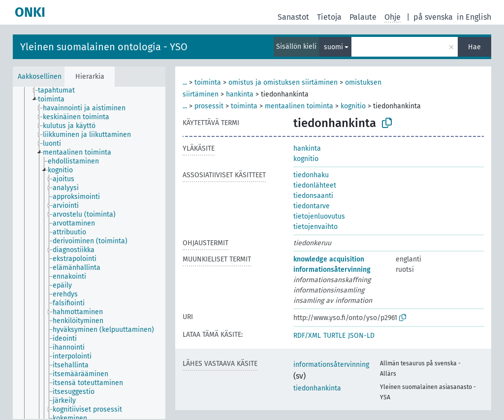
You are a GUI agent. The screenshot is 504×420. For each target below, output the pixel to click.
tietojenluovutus (319, 216)
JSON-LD (361, 336)
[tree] (89, 253)
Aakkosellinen (40, 77)
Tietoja (329, 17)
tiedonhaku (311, 175)
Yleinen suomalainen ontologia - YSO (104, 47)
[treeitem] (61, 91)
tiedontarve (312, 206)
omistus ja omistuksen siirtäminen (283, 82)
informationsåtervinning (332, 270)
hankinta (240, 94)
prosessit (209, 106)
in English (474, 17)
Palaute (363, 17)
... (185, 82)
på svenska (433, 17)
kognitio (353, 106)
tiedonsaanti (313, 196)
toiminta (208, 82)
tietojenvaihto (315, 227)
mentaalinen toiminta (299, 106)
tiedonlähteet (315, 185)
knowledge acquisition (329, 259)
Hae (474, 47)
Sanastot (293, 17)
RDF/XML (307, 336)
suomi (333, 47)
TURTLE (334, 336)
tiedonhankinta (317, 388)
